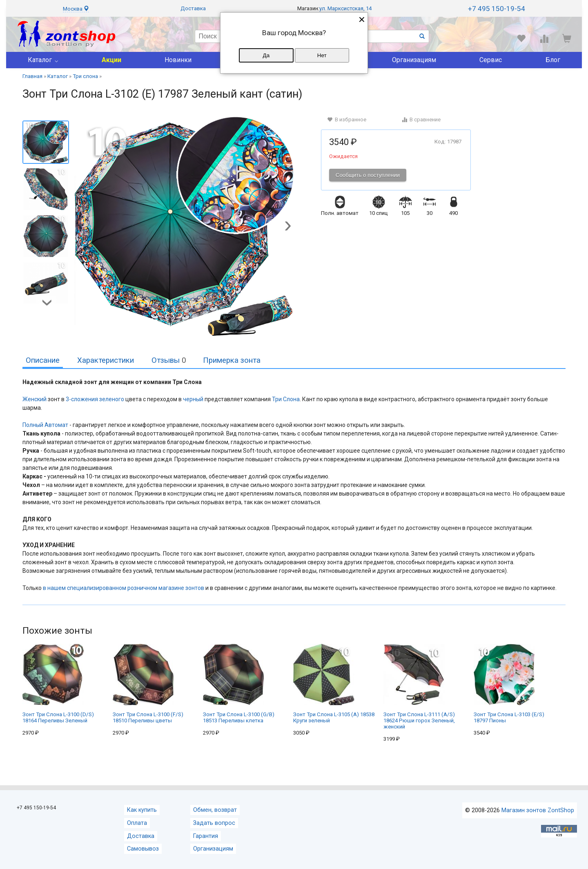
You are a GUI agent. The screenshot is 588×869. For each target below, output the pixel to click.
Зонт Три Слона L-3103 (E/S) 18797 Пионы (509, 684)
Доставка (193, 8)
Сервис (491, 60)
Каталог (40, 60)
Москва (76, 9)
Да (266, 55)
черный (193, 399)
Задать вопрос (214, 823)
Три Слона (286, 399)
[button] (288, 227)
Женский (35, 399)
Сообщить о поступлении (368, 175)
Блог (553, 60)
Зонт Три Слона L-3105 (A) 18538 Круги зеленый (334, 684)
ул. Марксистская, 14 (345, 8)
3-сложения (82, 399)
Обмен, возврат (215, 810)
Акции (111, 60)
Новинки (178, 60)
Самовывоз (143, 849)
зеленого (112, 399)
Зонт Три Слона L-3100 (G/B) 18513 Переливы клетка (239, 684)
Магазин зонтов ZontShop (538, 810)
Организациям (414, 60)
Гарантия (206, 836)
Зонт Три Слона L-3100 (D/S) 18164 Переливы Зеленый (58, 684)
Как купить (142, 810)
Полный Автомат (45, 425)
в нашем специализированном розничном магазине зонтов (124, 588)
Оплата (137, 823)
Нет (322, 55)
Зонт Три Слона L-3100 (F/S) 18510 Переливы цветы (148, 684)
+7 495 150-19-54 (497, 9)
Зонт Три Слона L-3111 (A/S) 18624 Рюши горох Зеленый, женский (419, 687)
